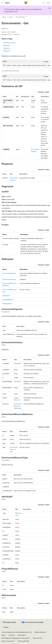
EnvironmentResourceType (14, 449)
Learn (4, 17)
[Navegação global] (2, 3)
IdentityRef (6, 296)
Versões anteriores (40, 632)
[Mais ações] (49, 17)
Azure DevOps (20, 17)
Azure (11, 17)
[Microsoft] (26, 3)
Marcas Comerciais (8, 641)
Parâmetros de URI (9, 43)
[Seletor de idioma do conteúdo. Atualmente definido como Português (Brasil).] (9, 622)
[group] (26, 66)
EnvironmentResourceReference (18, 406)
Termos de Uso (37, 638)
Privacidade (21, 635)
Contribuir (12, 635)
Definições (7, 51)
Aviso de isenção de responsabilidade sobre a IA (17, 632)
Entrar (48, 3)
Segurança (7, 48)
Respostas (6, 45)
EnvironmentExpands (9, 273)
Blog (3, 635)
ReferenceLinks (7, 303)
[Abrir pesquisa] (44, 3)
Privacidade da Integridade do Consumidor (15, 638)
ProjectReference (8, 300)
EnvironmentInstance (9, 279)
